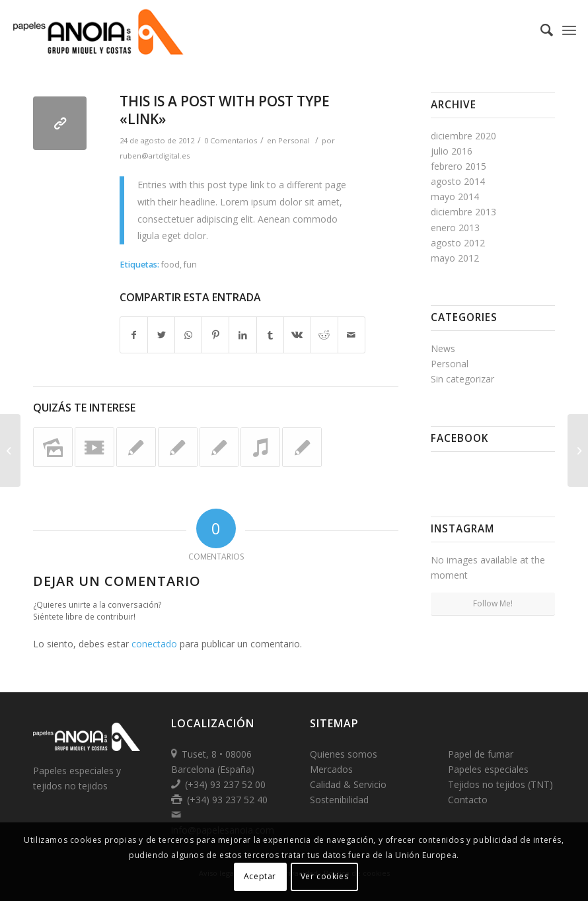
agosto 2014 (458, 181)
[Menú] (569, 30)
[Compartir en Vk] (297, 335)
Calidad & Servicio (348, 784)
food (170, 265)
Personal (294, 140)
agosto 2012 (458, 243)
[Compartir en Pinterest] (215, 335)
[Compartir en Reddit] (324, 335)
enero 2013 (455, 228)
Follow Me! (493, 603)
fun (190, 265)
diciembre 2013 (463, 212)
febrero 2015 (459, 166)
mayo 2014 (455, 197)
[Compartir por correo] (351, 335)
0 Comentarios (231, 140)
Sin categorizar (462, 379)
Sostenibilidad (339, 800)
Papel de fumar (481, 754)
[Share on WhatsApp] (188, 335)
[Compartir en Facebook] (134, 335)
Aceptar (260, 876)
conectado (154, 644)
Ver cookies (325, 876)
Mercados (331, 769)
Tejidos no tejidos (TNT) (500, 784)
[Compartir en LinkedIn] (242, 335)
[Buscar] (540, 30)
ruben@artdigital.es (155, 156)
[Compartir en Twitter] (161, 335)
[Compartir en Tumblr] (270, 335)
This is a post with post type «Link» (225, 110)
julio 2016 (452, 151)
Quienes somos (344, 754)
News (443, 348)
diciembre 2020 (463, 136)
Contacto (468, 800)
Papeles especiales (488, 769)
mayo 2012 (455, 258)
